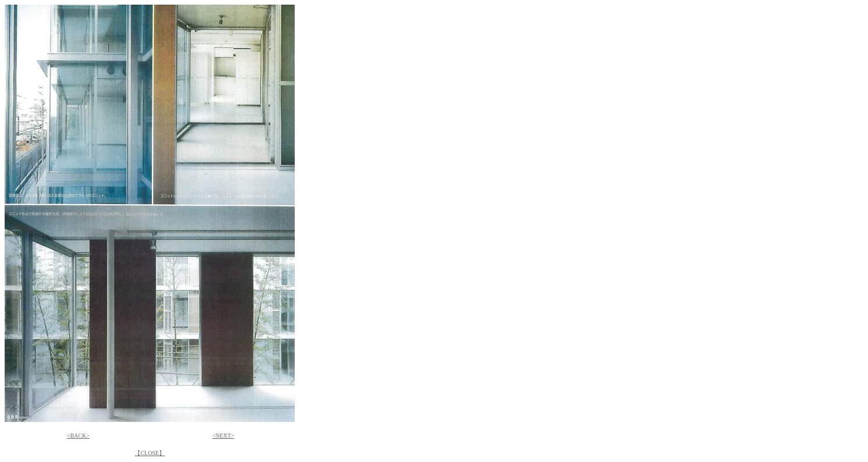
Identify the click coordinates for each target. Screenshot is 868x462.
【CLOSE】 (150, 453)
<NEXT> (223, 436)
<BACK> (78, 436)
